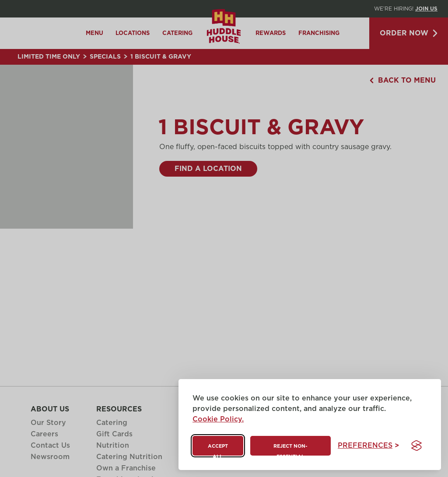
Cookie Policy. (218, 419)
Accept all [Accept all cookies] (218, 450)
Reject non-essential (290, 450)
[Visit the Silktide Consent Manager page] (416, 446)
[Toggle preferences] (368, 446)
